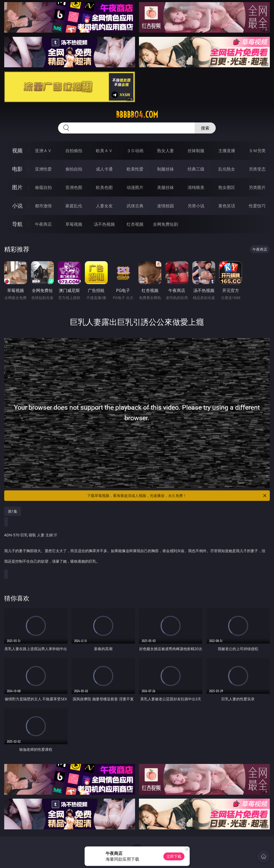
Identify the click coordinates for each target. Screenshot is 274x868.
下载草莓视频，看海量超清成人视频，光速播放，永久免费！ (177, 496)
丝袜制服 (196, 151)
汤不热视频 (104, 224)
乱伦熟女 (227, 169)
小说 (17, 206)
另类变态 (257, 169)
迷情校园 (166, 206)
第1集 (13, 511)
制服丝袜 (166, 169)
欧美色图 (104, 187)
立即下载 (174, 856)
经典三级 (196, 169)
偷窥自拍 (43, 187)
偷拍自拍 (74, 169)
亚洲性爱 (43, 169)
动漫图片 (135, 187)
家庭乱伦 (74, 206)
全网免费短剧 (166, 224)
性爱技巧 (257, 206)
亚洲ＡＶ (43, 151)
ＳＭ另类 (257, 151)
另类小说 (196, 206)
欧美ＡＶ (104, 151)
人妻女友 (104, 206)
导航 (17, 224)
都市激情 (43, 206)
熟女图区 (227, 187)
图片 (17, 187)
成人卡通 (104, 169)
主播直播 (227, 151)
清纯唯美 (196, 187)
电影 (17, 169)
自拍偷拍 (74, 151)
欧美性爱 (135, 169)
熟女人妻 (166, 151)
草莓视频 (74, 224)
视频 (17, 150)
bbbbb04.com (137, 115)
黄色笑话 (227, 206)
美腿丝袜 (166, 187)
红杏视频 (135, 224)
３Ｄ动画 (135, 151)
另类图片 (257, 187)
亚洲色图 (74, 187)
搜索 (205, 128)
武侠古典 (135, 206)
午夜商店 (43, 224)
